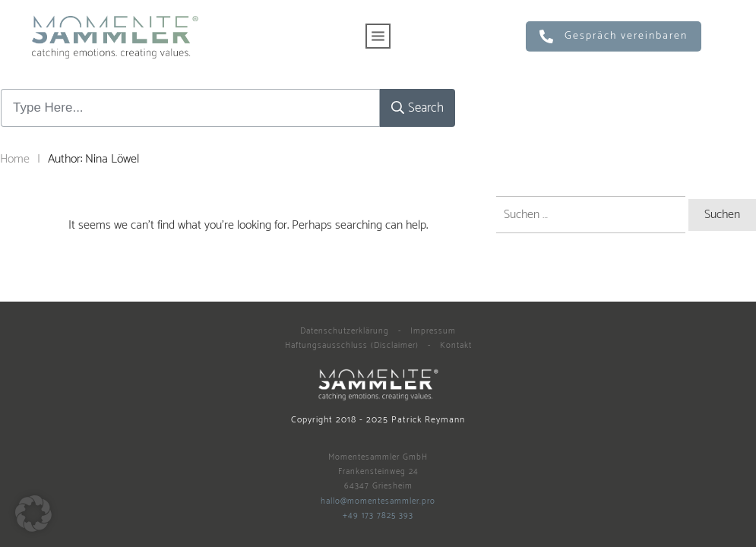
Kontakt (456, 346)
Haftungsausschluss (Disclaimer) (352, 346)
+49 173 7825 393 (378, 516)
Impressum (433, 331)
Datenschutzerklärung (345, 331)
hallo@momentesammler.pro (378, 501)
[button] (33, 514)
